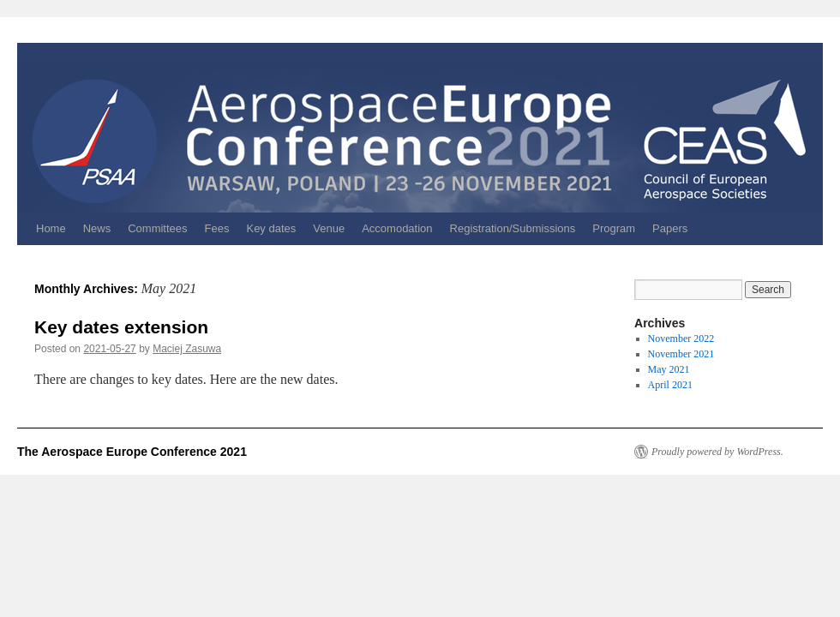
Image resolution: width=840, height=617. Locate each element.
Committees (157, 228)
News (97, 228)
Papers (670, 228)
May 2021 (669, 369)
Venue (329, 228)
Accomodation (397, 228)
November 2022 (681, 338)
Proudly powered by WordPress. (717, 452)
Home (51, 228)
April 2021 (670, 385)
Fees (217, 228)
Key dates (271, 228)
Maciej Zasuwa (187, 349)
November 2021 (681, 354)
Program (614, 228)
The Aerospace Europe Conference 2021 (132, 452)
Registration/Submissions (513, 228)
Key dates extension (121, 327)
